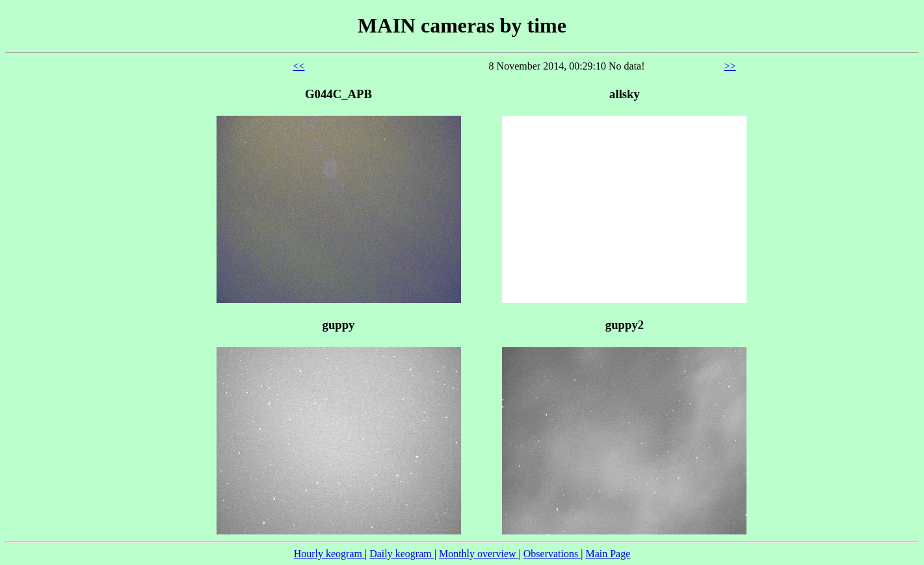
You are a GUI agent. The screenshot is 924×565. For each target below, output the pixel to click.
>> (730, 66)
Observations (552, 554)
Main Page (608, 554)
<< (298, 66)
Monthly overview (479, 554)
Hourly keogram (329, 554)
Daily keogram (402, 554)
